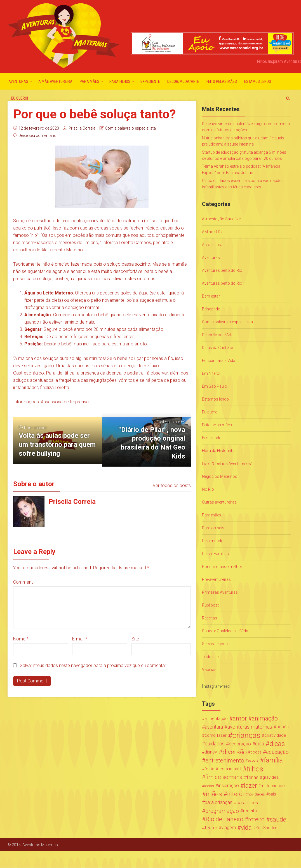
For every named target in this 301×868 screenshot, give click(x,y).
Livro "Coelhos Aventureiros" (227, 464)
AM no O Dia (213, 232)
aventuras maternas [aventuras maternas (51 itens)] (250, 727)
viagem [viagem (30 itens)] (229, 828)
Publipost (210, 605)
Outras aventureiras (219, 502)
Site (135, 639)
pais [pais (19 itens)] (272, 794)
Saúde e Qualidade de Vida (225, 631)
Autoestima (212, 245)
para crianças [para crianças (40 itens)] (219, 803)
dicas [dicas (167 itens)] (277, 744)
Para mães (90, 81)
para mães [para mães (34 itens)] (247, 803)
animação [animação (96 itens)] (265, 719)
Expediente (150, 81)
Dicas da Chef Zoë (218, 348)
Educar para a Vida (219, 361)
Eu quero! (20, 98)
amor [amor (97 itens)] (240, 719)
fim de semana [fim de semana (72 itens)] (224, 777)
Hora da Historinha (219, 451)
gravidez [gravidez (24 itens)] (271, 777)
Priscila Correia (82, 128)
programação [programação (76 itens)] (222, 811)
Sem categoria (215, 644)
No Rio (208, 489)
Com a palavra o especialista (130, 128)
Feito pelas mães (222, 81)
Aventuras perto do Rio (222, 270)
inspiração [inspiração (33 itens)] (229, 786)
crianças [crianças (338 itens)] (246, 735)
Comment (23, 582)
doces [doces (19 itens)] (256, 752)
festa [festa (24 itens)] (209, 769)
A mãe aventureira (55, 81)
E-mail (80, 639)
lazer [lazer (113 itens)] (250, 786)
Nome (21, 639)
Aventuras (18, 81)
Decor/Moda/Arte (183, 81)
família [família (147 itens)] (273, 761)
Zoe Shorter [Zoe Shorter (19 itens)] (266, 828)
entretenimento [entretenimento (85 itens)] (225, 761)
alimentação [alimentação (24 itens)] (216, 719)
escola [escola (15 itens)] (253, 760)
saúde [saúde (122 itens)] (278, 819)
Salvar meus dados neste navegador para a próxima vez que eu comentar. (93, 665)
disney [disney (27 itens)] (211, 752)
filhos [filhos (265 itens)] (255, 769)
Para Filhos (120, 81)
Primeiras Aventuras (220, 592)
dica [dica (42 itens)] (260, 744)
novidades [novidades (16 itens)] (256, 794)
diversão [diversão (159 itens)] (235, 752)
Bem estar (211, 296)
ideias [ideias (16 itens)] (209, 786)
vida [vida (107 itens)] (246, 828)
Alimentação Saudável (222, 219)
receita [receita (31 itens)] (250, 811)
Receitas (210, 618)
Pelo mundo (213, 541)
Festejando (212, 438)
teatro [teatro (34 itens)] (211, 828)
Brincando (211, 309)
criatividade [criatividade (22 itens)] (275, 735)
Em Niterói (211, 373)
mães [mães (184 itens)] (214, 794)
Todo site (210, 657)
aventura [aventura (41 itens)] (214, 727)
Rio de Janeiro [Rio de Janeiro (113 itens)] (224, 819)
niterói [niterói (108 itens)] (236, 794)
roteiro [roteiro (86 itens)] (256, 819)
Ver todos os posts (172, 486)
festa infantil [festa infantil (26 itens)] (230, 769)
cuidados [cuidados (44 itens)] (215, 744)
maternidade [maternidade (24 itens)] (273, 786)
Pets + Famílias (215, 554)
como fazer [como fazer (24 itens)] (216, 735)
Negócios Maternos (220, 476)
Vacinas (209, 670)
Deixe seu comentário (37, 135)
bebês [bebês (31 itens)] (283, 727)
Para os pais (213, 528)
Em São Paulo (215, 386)
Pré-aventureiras (216, 579)
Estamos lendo (258, 81)
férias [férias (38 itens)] (253, 777)
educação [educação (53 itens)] (277, 752)
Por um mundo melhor (222, 567)
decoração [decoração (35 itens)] (240, 744)
